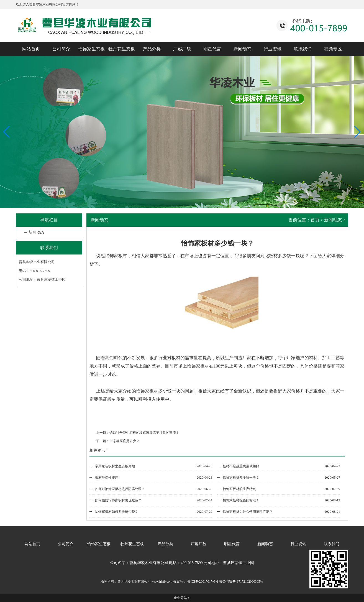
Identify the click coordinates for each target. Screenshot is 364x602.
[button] (357, 132)
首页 (315, 220)
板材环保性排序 (107, 478)
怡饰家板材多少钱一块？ (241, 478)
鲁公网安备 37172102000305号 (241, 581)
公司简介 (61, 49)
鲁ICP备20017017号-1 (202, 581)
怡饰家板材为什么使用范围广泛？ (248, 512)
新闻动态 (242, 49)
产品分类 (152, 49)
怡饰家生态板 (91, 49)
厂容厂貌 (182, 49)
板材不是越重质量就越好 (241, 466)
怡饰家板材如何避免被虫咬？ (117, 512)
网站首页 (31, 49)
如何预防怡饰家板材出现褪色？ (118, 500)
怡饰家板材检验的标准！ (241, 500)
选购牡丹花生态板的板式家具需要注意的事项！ (144, 433)
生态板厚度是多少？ (124, 441)
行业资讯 (273, 49)
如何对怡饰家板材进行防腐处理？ (120, 489)
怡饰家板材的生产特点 (239, 489)
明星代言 (212, 49)
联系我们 (303, 49)
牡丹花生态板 (122, 49)
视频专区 (333, 49)
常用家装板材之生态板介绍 (115, 466)
